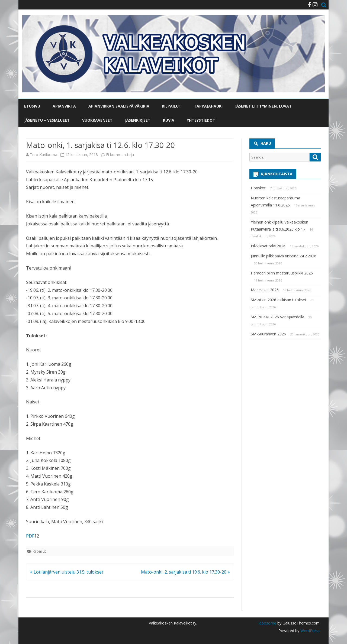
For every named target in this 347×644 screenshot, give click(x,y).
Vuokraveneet (97, 120)
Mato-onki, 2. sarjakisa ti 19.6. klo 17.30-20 (185, 572)
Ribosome (267, 623)
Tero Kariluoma (44, 155)
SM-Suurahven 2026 (268, 334)
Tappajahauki (208, 106)
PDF (30, 536)
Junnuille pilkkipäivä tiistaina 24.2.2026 (284, 256)
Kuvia (169, 120)
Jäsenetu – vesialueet (47, 120)
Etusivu (32, 106)
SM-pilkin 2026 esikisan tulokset (279, 300)
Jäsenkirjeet (138, 120)
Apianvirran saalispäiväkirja (119, 106)
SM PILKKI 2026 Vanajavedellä (277, 317)
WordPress (309, 631)
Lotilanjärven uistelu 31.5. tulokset (67, 572)
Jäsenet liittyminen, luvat (263, 106)
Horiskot (258, 188)
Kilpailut (172, 106)
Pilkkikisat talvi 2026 (268, 246)
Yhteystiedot (201, 120)
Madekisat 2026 (265, 290)
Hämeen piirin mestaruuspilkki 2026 (282, 273)
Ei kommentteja (120, 155)
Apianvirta (64, 106)
